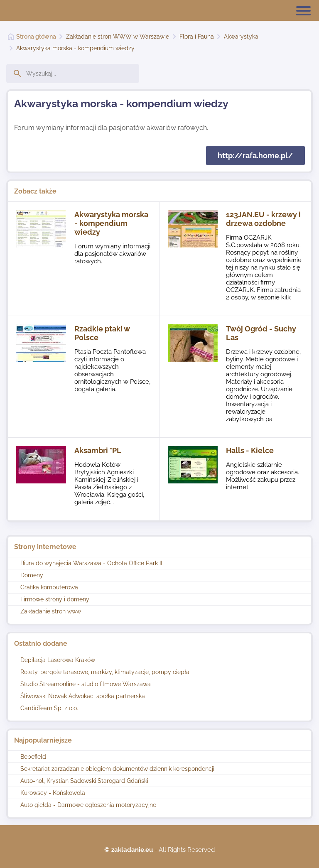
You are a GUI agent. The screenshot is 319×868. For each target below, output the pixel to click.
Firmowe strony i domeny (55, 599)
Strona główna (36, 37)
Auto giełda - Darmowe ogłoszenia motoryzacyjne (88, 805)
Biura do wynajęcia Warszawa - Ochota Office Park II (91, 563)
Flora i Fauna (197, 37)
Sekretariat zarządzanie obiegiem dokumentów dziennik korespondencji (117, 769)
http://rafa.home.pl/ (255, 156)
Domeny (32, 575)
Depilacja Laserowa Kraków (58, 660)
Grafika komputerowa (49, 587)
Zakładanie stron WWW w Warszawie (118, 37)
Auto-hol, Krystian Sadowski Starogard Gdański (84, 781)
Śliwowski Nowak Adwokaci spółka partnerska (83, 696)
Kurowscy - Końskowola (53, 793)
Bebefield (33, 757)
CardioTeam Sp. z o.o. (49, 708)
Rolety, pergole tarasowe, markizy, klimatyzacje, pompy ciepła (105, 672)
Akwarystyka (241, 37)
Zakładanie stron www (51, 611)
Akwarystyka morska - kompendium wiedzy (75, 48)
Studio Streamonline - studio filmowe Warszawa (86, 684)
